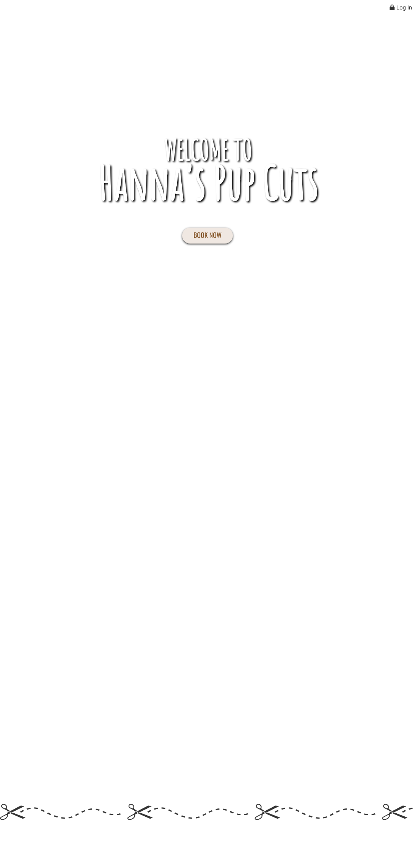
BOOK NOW (207, 235)
